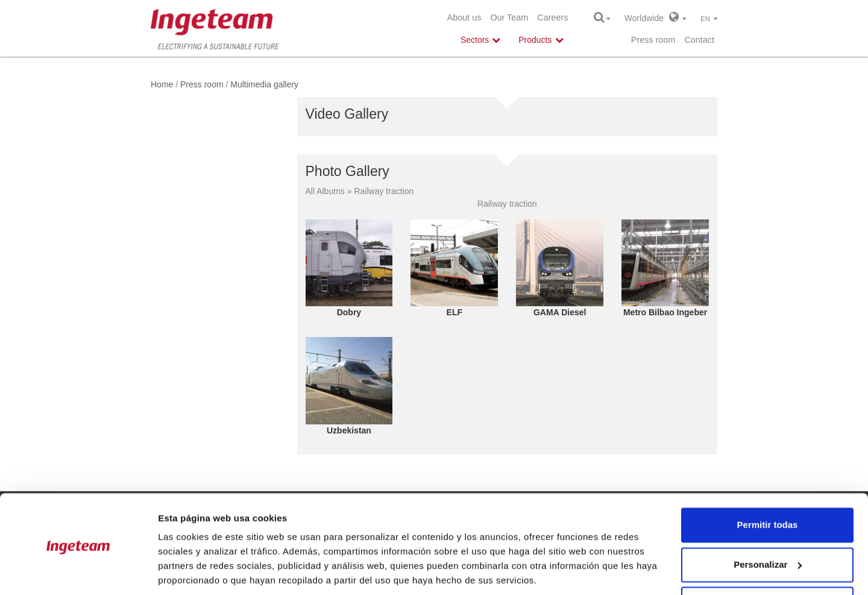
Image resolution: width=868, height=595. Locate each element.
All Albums (325, 191)
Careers (552, 17)
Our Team (509, 17)
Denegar (767, 562)
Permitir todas (768, 483)
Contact (699, 40)
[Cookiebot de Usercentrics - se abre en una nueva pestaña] (78, 571)
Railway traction (384, 191)
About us (464, 17)
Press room (653, 40)
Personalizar (768, 522)
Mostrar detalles (193, 571)
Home (162, 84)
